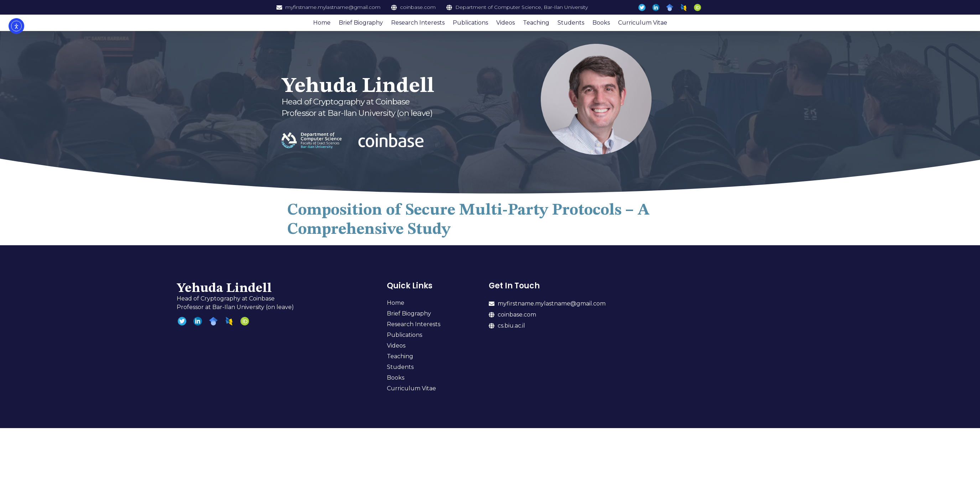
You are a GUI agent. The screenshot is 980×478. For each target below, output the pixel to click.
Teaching (536, 23)
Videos (505, 23)
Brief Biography (361, 23)
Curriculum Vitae (643, 23)
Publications (470, 23)
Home (322, 23)
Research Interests (418, 23)
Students (571, 23)
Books (601, 23)
